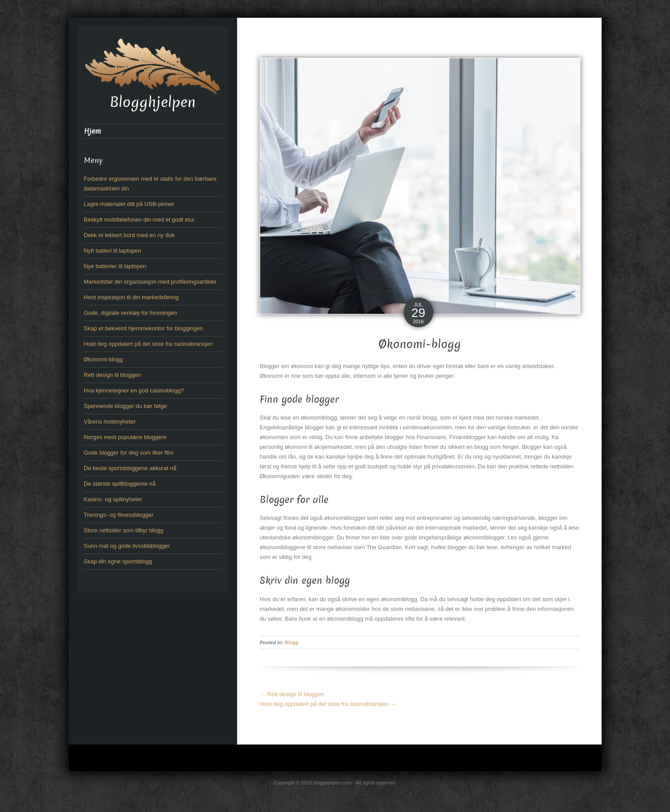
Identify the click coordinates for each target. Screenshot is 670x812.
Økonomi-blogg (103, 359)
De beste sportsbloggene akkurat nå (130, 468)
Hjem (92, 131)
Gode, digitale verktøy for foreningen (131, 313)
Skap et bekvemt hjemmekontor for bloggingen (144, 328)
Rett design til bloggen (292, 694)
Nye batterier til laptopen (115, 266)
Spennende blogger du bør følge (125, 406)
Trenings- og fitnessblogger (119, 515)
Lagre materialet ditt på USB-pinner (129, 204)
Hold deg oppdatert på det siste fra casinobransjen (328, 704)
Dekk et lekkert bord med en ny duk (129, 235)
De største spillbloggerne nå (120, 484)
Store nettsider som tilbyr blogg (124, 530)
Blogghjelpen (153, 102)
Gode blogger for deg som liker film (129, 453)
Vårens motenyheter (110, 422)
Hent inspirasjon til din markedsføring (131, 297)
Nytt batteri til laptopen (113, 251)
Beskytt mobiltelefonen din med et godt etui (139, 220)
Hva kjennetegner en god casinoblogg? (134, 390)
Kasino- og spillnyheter (113, 499)
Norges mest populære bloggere (125, 437)
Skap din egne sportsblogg (118, 561)
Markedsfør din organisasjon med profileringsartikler (150, 282)
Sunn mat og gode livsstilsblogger (127, 546)
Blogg (291, 642)
